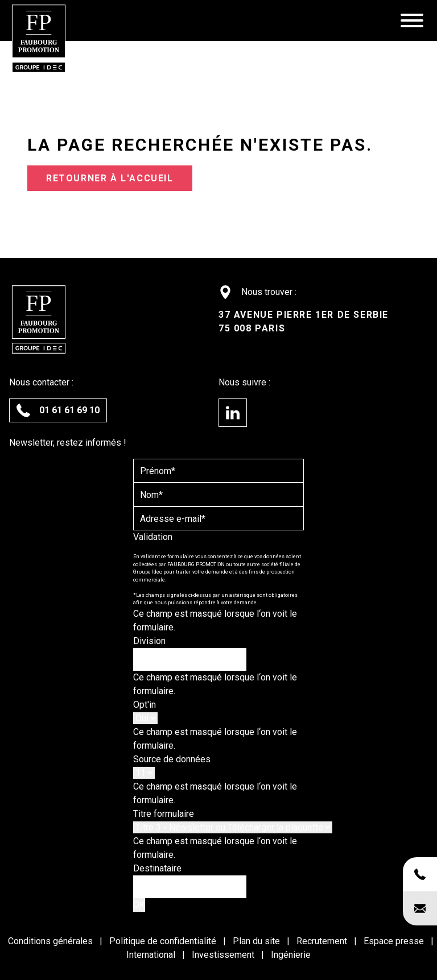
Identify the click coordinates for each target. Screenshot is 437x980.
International (152, 955)
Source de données (172, 759)
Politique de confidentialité (164, 941)
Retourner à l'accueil (110, 178)
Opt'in (145, 705)
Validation (153, 537)
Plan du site (257, 941)
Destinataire (157, 868)
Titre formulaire (164, 814)
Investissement (224, 955)
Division (149, 641)
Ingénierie (291, 955)
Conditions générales (51, 941)
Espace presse (395, 941)
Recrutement (323, 941)
